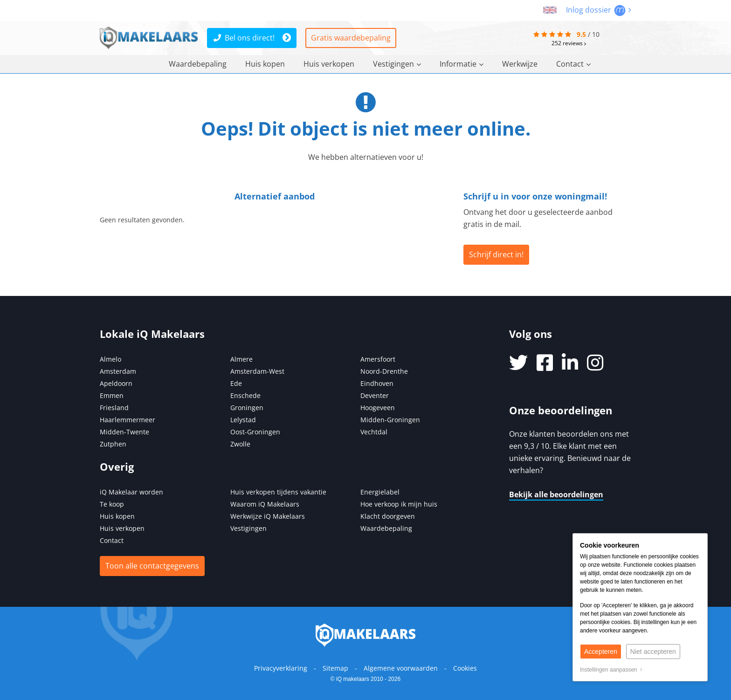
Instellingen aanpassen (611, 670)
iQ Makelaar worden (131, 492)
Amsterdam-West (257, 371)
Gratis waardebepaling (351, 38)
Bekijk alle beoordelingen (556, 494)
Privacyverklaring (281, 668)
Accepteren (601, 652)
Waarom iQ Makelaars (265, 504)
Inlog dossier (599, 10)
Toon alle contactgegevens (152, 566)
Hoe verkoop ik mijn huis (399, 504)
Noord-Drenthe (384, 371)
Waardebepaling (198, 64)
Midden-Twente (124, 432)
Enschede (245, 395)
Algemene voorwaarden (401, 668)
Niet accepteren (653, 652)
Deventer (375, 395)
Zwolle (240, 444)
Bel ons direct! (244, 38)
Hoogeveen (378, 408)
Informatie (462, 64)
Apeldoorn (116, 383)
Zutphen (113, 444)
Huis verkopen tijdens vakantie (278, 492)
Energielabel (380, 492)
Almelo (110, 359)
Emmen (112, 395)
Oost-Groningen (255, 432)
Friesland (114, 408)
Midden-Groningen (390, 420)
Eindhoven (377, 383)
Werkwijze (520, 64)
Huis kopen (265, 64)
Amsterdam (118, 371)
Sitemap (335, 668)
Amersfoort (378, 359)
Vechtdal (374, 432)
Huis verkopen (329, 64)
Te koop (112, 504)
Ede (236, 383)
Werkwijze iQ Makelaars (268, 516)
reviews (569, 43)
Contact (573, 64)
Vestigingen (397, 64)
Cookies (465, 668)
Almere (241, 359)
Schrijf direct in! (496, 254)
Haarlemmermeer (128, 420)
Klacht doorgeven (388, 516)
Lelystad (243, 420)
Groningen (247, 408)
